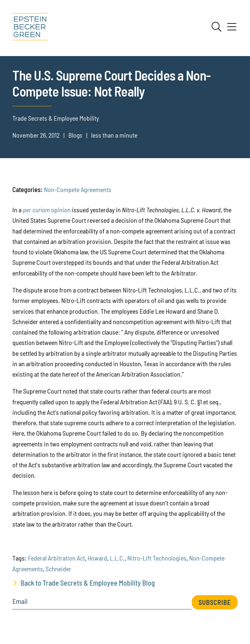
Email (20, 601)
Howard (97, 558)
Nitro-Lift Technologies (157, 558)
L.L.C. (117, 558)
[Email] (102, 603)
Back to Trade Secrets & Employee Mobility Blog (88, 583)
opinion (47, 210)
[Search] (216, 27)
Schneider (58, 569)
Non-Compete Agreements (78, 189)
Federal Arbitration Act (56, 558)
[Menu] (232, 29)
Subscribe (215, 602)
